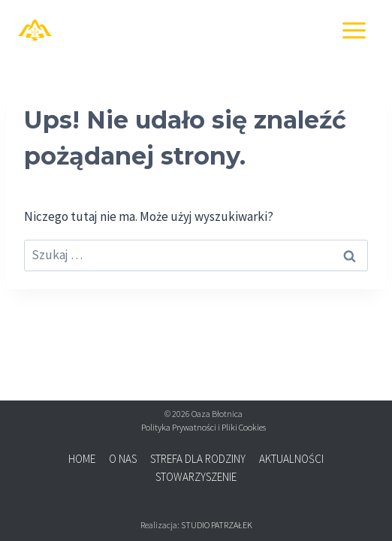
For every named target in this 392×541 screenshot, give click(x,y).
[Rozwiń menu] (354, 30)
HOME (82, 459)
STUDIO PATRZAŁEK (217, 525)
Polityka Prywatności (179, 427)
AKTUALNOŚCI (291, 459)
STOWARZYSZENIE (196, 477)
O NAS (123, 459)
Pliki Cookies (244, 427)
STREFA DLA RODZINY (198, 459)
